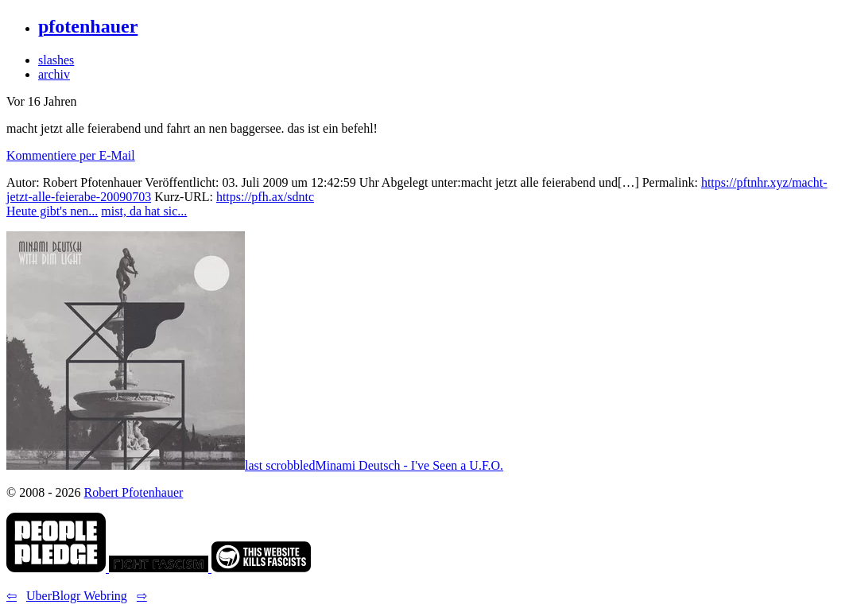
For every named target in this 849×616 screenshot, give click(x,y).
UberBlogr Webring (77, 596)
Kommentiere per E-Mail (71, 155)
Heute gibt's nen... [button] (52, 211)
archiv (54, 74)
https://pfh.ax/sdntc (265, 197)
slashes (56, 60)
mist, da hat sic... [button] (144, 211)
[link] (58, 568)
